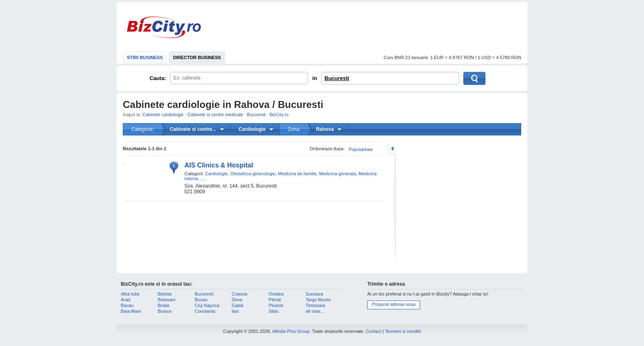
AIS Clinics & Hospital (219, 165)
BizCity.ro (164, 27)
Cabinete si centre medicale (215, 115)
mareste (392, 149)
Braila (163, 305)
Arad (125, 300)
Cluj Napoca (207, 305)
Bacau (127, 305)
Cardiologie (216, 174)
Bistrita (165, 294)
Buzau (201, 300)
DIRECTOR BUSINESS (197, 57)
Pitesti (275, 300)
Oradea (276, 294)
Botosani (167, 300)
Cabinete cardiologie (163, 115)
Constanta (205, 311)
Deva (237, 300)
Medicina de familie (297, 174)
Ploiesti (276, 305)
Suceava (314, 294)
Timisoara (315, 305)
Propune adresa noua (394, 304)
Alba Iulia (130, 294)
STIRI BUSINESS (145, 57)
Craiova (239, 294)
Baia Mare (131, 311)
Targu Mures (318, 300)
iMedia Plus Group (291, 331)
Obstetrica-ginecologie (253, 174)
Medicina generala (338, 174)
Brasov (165, 311)
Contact (374, 331)
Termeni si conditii (403, 331)
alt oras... (315, 311)
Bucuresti (337, 78)
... (204, 179)
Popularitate (361, 149)
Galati (238, 305)
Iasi (235, 311)
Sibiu (274, 311)
